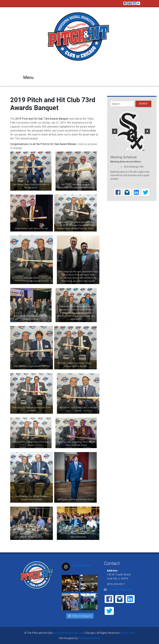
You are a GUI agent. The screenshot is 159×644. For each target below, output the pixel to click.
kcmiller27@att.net (120, 590)
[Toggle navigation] (28, 77)
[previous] (115, 131)
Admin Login (128, 633)
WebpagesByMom (89, 638)
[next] (147, 131)
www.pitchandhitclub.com (69, 633)
